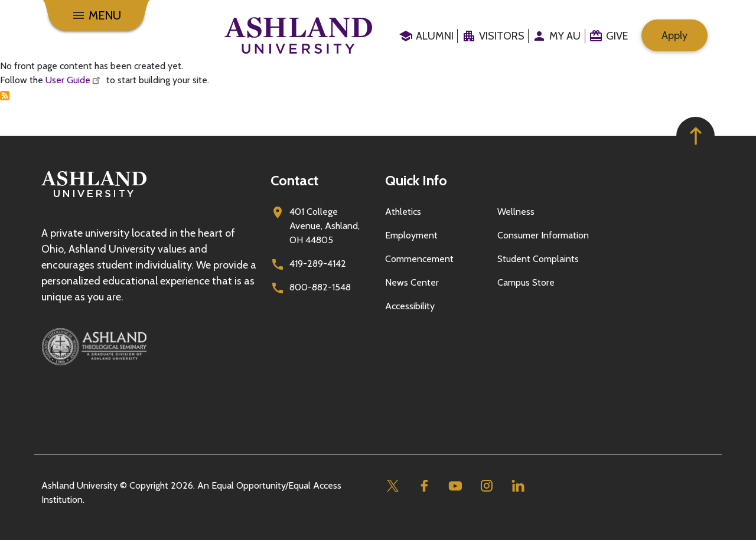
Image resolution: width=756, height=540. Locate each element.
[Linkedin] (518, 486)
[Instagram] (486, 486)
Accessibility (410, 306)
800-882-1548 (320, 287)
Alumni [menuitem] (435, 36)
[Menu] (96, 15)
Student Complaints (538, 259)
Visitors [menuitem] (502, 36)
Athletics (403, 212)
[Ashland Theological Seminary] (149, 346)
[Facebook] (424, 486)
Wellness (516, 212)
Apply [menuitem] (674, 35)
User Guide (75, 80)
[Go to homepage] (94, 197)
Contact (294, 180)
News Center (412, 282)
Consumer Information (543, 235)
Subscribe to (5, 96)
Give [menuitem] (617, 36)
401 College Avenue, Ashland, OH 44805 (325, 226)
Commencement (419, 259)
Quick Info (416, 180)
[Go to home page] (298, 35)
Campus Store (526, 282)
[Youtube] (455, 486)
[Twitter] (392, 486)
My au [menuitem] (565, 36)
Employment (411, 235)
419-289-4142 (318, 264)
